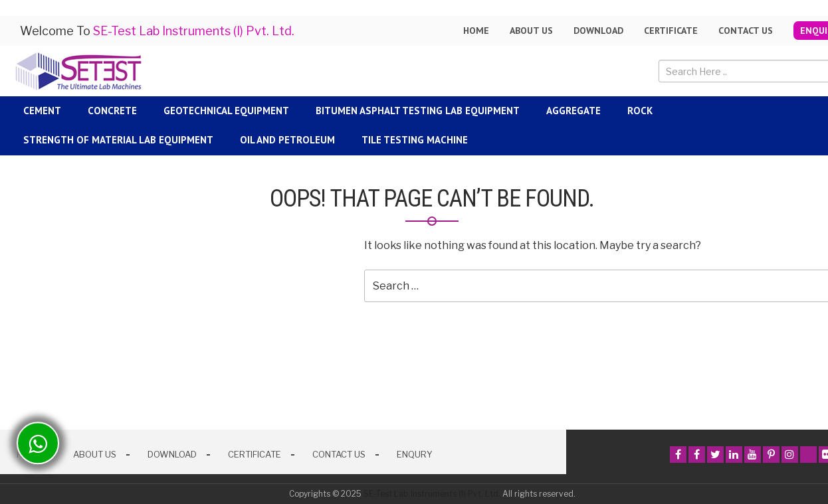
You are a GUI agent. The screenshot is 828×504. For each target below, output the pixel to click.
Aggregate (573, 111)
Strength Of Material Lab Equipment (118, 140)
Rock (640, 111)
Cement (42, 111)
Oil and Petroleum (287, 140)
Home (476, 31)
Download (598, 31)
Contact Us (746, 31)
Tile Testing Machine (415, 140)
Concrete (112, 111)
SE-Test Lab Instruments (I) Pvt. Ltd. (432, 494)
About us (531, 31)
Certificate (671, 31)
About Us (95, 454)
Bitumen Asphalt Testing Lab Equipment (418, 111)
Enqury (415, 454)
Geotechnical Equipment (226, 111)
